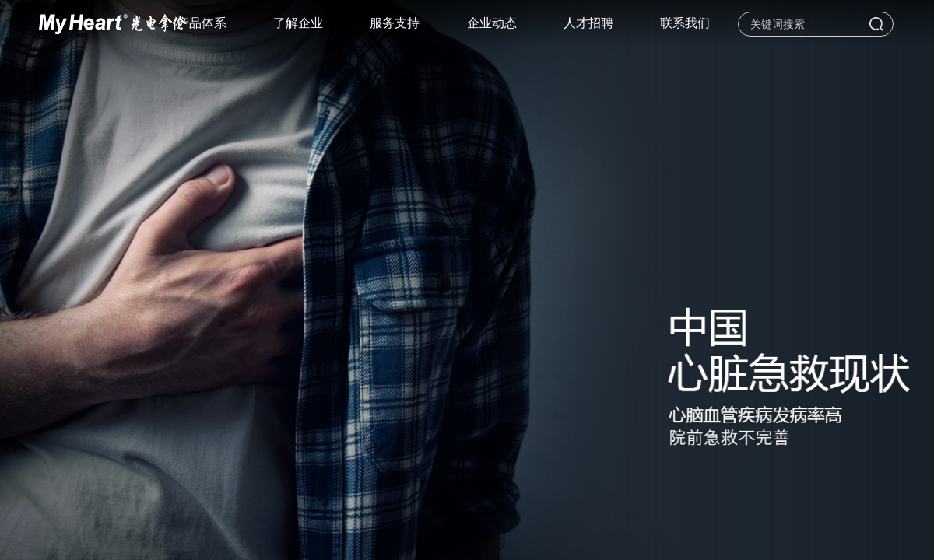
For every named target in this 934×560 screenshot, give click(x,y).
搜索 (876, 24)
